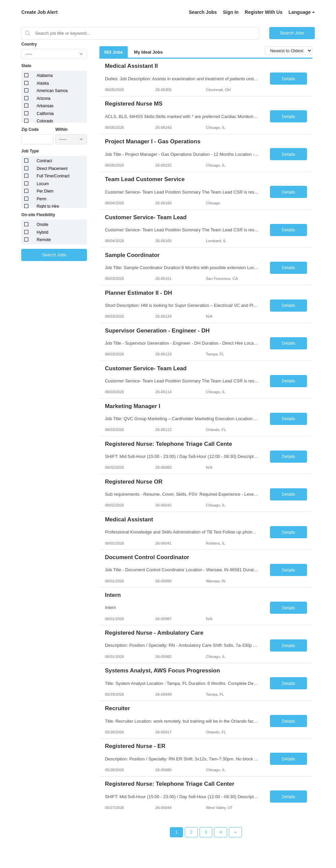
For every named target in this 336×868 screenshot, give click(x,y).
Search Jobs (203, 12)
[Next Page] (235, 832)
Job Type (30, 151)
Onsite (43, 225)
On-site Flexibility (38, 215)
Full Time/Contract (53, 176)
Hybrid (43, 232)
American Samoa (52, 91)
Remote (44, 240)
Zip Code (30, 129)
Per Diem (45, 191)
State (26, 66)
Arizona (44, 98)
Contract (44, 161)
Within (62, 129)
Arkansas (45, 106)
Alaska (43, 83)
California (45, 114)
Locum (43, 184)
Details (288, 79)
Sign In (231, 12)
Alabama (45, 76)
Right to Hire (48, 206)
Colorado (45, 121)
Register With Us (264, 12)
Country (29, 44)
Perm (42, 199)
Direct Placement (52, 169)
